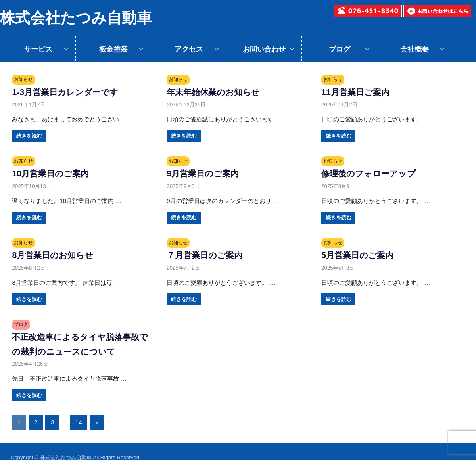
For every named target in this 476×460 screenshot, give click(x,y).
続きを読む (29, 136)
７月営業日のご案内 (208, 255)
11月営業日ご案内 (358, 92)
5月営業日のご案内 (361, 255)
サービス (38, 49)
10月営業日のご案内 (54, 173)
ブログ (340, 49)
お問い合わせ (264, 49)
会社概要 (415, 49)
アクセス (189, 49)
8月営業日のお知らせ (56, 255)
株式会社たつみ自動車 (76, 18)
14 (79, 422)
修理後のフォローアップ (373, 173)
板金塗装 (113, 49)
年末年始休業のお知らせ (218, 92)
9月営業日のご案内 (206, 173)
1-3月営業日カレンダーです (70, 92)
